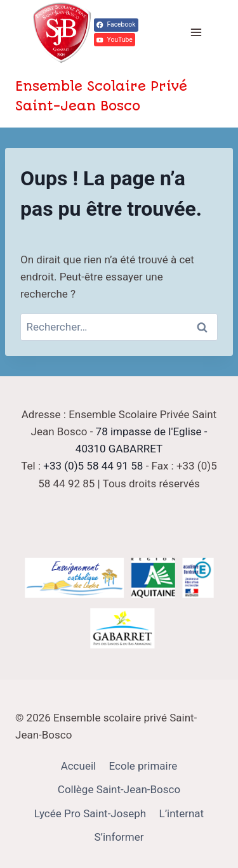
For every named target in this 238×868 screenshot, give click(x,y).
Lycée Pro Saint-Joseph (90, 813)
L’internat (182, 813)
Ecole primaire (143, 766)
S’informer (119, 837)
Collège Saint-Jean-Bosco (119, 789)
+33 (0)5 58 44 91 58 (93, 466)
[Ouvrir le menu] (196, 33)
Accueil (79, 766)
